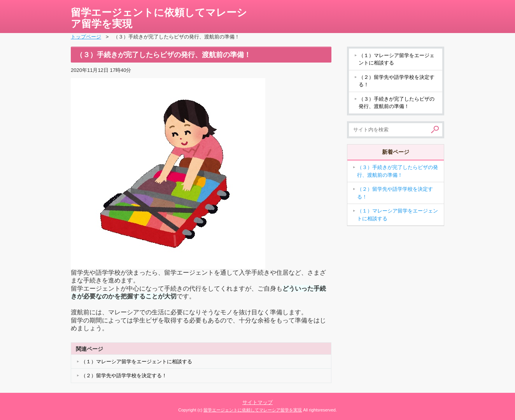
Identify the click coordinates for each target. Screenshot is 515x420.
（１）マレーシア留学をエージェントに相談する (137, 362)
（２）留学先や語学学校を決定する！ (124, 376)
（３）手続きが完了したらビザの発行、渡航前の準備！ (397, 103)
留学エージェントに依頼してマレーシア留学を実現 (159, 18)
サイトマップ (257, 402)
